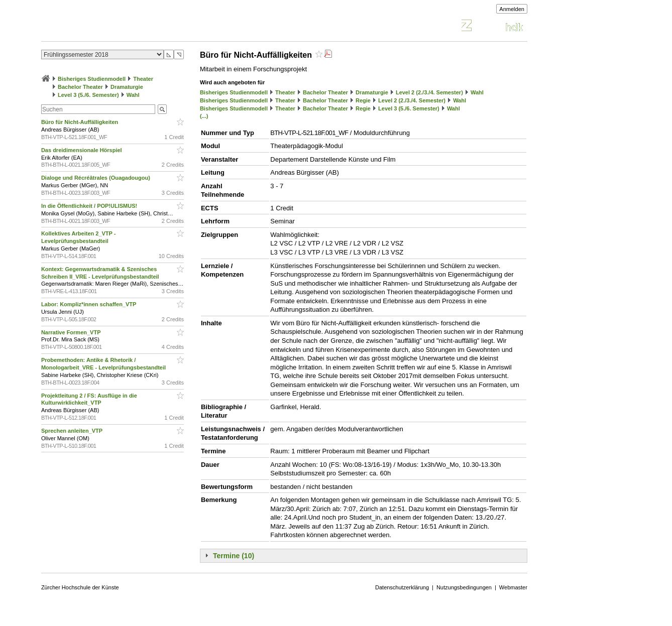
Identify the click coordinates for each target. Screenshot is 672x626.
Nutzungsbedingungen (464, 587)
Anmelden (512, 9)
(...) (204, 116)
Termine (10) (234, 556)
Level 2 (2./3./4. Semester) (429, 92)
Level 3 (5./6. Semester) (88, 95)
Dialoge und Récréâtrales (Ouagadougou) (96, 178)
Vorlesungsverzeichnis (115, 27)
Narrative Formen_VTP (72, 332)
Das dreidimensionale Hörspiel (82, 150)
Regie (363, 100)
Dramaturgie (127, 87)
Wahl (133, 95)
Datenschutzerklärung (402, 587)
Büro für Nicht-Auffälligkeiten (80, 122)
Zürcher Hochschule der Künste (80, 587)
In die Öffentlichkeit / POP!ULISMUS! (90, 206)
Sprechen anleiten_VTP (73, 431)
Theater (143, 79)
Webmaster (513, 587)
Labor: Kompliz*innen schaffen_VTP (89, 304)
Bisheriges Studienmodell (92, 79)
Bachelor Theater (80, 87)
